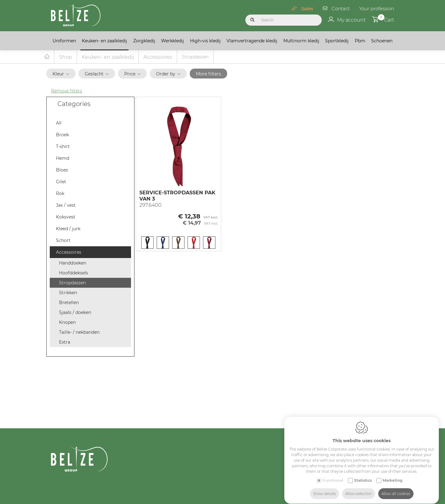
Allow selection (359, 488)
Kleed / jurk (68, 229)
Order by (168, 74)
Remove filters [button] (67, 91)
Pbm (360, 41)
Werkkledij (172, 41)
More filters (208, 74)
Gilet (61, 182)
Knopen (67, 323)
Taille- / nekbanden (79, 332)
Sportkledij (337, 41)
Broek (62, 135)
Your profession (377, 8)
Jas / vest (66, 205)
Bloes (62, 170)
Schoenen (382, 41)
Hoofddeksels (74, 273)
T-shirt (63, 147)
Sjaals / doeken (75, 313)
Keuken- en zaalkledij (104, 41)
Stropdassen (72, 283)
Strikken (68, 293)
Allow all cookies (396, 488)
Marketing (392, 474)
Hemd (63, 159)
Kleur (61, 74)
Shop (66, 57)
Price (132, 74)
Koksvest (66, 217)
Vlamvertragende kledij (252, 41)
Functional (333, 474)
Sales (307, 8)
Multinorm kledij (301, 41)
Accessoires (158, 57)
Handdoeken (73, 263)
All (59, 123)
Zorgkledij (144, 41)
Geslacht (97, 74)
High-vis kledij (205, 41)
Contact (341, 8)
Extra (65, 342)
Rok (60, 194)
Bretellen (69, 303)
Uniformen (64, 41)
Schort (63, 241)
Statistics (363, 474)
